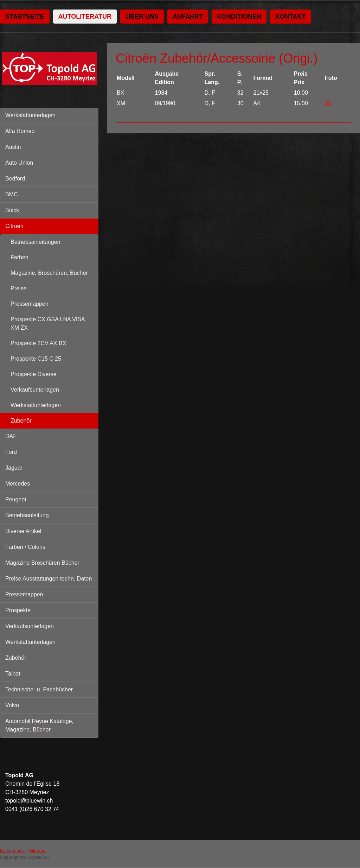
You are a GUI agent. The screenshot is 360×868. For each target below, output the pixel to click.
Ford (11, 452)
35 (328, 103)
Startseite (25, 17)
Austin (13, 147)
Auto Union (19, 163)
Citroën (14, 226)
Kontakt (291, 17)
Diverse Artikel (23, 531)
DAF (11, 436)
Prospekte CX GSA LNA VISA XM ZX (48, 324)
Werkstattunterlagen (30, 115)
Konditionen (239, 17)
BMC (12, 194)
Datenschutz (12, 851)
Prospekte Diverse (34, 374)
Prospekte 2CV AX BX (38, 343)
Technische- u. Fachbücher (39, 689)
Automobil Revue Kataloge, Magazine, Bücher (39, 725)
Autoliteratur (85, 17)
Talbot (13, 674)
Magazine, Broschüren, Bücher (49, 273)
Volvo (12, 705)
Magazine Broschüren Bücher (42, 563)
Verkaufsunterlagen (35, 390)
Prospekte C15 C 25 (36, 359)
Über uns (142, 17)
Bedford (15, 179)
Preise (18, 288)
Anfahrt (188, 17)
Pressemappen (30, 304)
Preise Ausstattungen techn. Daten (49, 579)
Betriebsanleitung (27, 515)
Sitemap (37, 851)
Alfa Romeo (20, 131)
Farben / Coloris (25, 547)
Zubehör (21, 421)
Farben (20, 257)
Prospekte (18, 610)
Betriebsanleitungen (35, 242)
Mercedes (18, 484)
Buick (12, 210)
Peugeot (16, 499)
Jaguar (14, 468)
